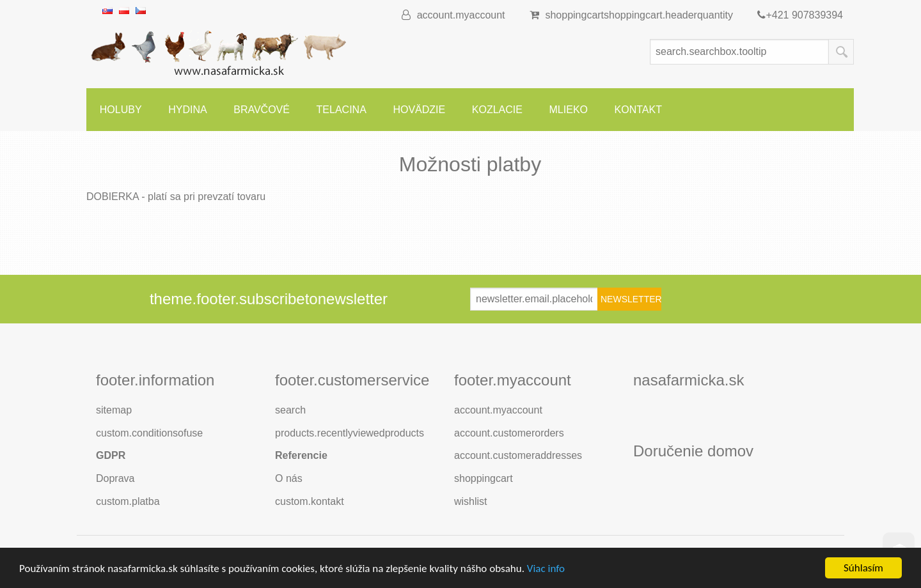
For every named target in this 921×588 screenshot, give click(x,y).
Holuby (121, 110)
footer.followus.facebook (677, 411)
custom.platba (128, 501)
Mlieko (569, 110)
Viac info (546, 569)
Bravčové (262, 110)
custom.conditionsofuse (149, 433)
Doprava (115, 478)
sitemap (114, 410)
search (290, 410)
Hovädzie (419, 110)
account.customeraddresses (518, 455)
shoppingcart (638, 15)
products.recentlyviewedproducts (350, 433)
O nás (289, 478)
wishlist (471, 501)
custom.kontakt (310, 501)
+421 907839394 (800, 15)
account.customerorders (509, 433)
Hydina (187, 110)
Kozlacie (497, 110)
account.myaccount (453, 15)
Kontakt (638, 110)
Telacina (342, 110)
